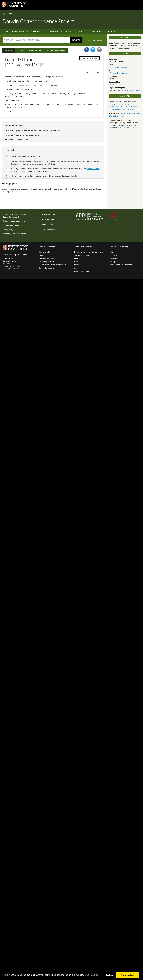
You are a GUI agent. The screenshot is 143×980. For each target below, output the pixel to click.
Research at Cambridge (120, 247)
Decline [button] (109, 975)
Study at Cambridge (47, 247)
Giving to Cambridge (82, 271)
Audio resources (48, 219)
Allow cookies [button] (127, 975)
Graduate (42, 255)
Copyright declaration (11, 225)
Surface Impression (19, 234)
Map (76, 258)
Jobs (76, 268)
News (76, 262)
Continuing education (46, 262)
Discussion (114, 258)
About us (112, 31)
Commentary (52, 31)
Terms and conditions (11, 269)
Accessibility (7, 264)
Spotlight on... (115, 262)
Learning (81, 31)
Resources (96, 31)
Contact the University (11, 261)
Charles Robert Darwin (119, 73)
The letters (35, 31)
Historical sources (49, 215)
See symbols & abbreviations (131, 90)
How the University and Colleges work (88, 252)
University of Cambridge (13, 221)
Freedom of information (11, 266)
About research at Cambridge (121, 265)
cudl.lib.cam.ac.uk (127, 128)
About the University (83, 247)
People (68, 31)
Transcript (8, 50)
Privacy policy (8, 230)
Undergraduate (44, 252)
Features (113, 255)
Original (20, 50)
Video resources (48, 224)
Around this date (35, 50)
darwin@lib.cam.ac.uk (11, 217)
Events (77, 265)
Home (4, 14)
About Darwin (18, 31)
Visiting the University (82, 255)
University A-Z (8, 258)
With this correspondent (56, 50)
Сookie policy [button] (91, 975)
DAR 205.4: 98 (116, 85)
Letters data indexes (49, 229)
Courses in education (46, 268)
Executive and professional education (52, 265)
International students (47, 258)
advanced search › (95, 40)
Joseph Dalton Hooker (119, 67)
